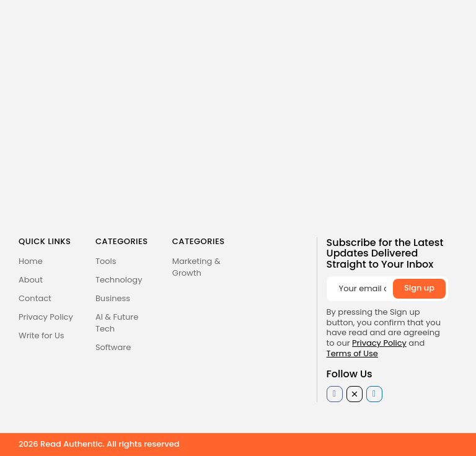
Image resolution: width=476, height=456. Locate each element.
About (31, 280)
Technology (119, 280)
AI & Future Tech (117, 323)
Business (113, 298)
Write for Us (41, 335)
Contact (35, 298)
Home (31, 261)
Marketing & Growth (196, 267)
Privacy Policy (46, 317)
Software (113, 347)
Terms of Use (352, 353)
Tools (106, 261)
